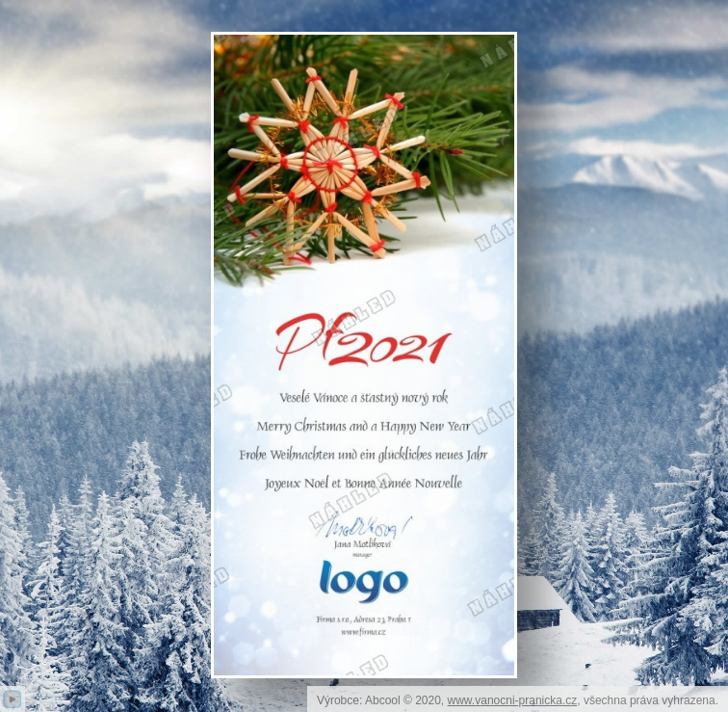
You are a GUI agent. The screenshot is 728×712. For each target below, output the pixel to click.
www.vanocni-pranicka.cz (513, 700)
